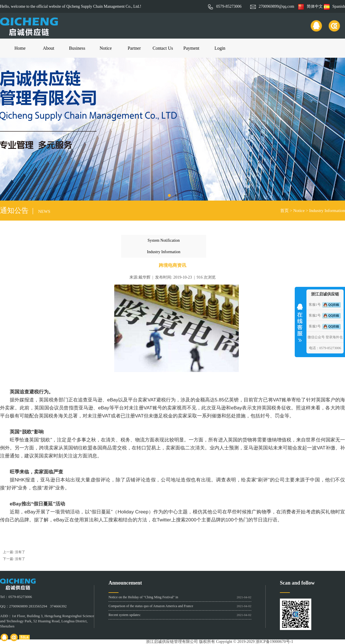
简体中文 (310, 6)
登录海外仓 (334, 337)
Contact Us (163, 48)
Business (77, 48)
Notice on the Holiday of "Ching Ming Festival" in (143, 597)
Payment (191, 48)
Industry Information (327, 211)
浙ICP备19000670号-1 (274, 642)
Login (220, 48)
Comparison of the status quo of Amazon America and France (151, 606)
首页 (284, 211)
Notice (106, 48)
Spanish (334, 6)
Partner (134, 48)
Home (20, 48)
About (49, 48)
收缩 (300, 321)
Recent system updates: (125, 615)
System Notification (164, 240)
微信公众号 (316, 337)
